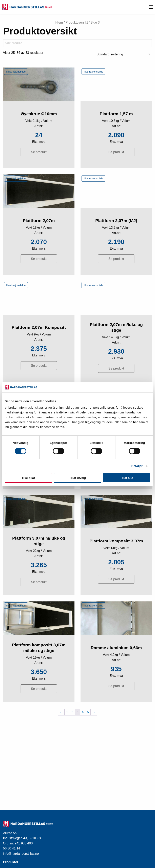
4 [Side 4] (83, 712)
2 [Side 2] (72, 712)
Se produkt (39, 152)
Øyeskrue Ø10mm (39, 114)
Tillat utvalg (77, 478)
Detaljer (137, 466)
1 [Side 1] (67, 712)
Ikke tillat (28, 478)
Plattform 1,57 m (116, 114)
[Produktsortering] (123, 54)
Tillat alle (127, 478)
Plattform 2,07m (39, 221)
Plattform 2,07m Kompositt (39, 327)
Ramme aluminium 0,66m (116, 648)
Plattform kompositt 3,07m (116, 541)
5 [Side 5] (88, 712)
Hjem (59, 22)
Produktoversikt (77, 22)
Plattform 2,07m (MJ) (116, 221)
